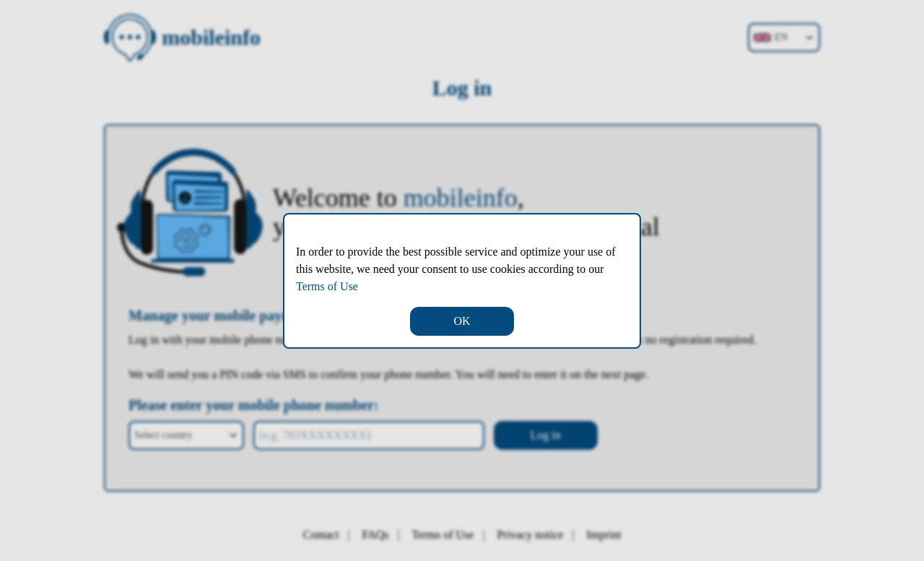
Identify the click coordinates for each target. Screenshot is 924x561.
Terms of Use (327, 286)
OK (462, 321)
